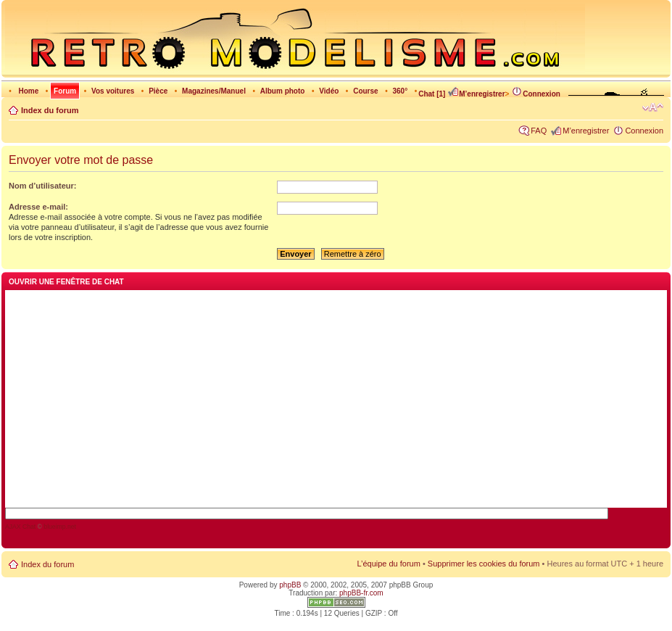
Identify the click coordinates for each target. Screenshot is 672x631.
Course (365, 91)
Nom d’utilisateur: (43, 186)
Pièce (158, 91)
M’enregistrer (476, 94)
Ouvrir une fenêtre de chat (66, 282)
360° (400, 91)
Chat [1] (432, 94)
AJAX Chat (20, 527)
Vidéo (329, 91)
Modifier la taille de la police (653, 107)
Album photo (283, 91)
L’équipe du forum (388, 564)
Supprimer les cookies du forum (484, 564)
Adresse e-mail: (38, 207)
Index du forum (50, 110)
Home (28, 91)
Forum (65, 91)
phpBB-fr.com (361, 593)
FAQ (539, 131)
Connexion (536, 94)
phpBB (290, 585)
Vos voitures (113, 91)
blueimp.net (60, 527)
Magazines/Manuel (214, 91)
